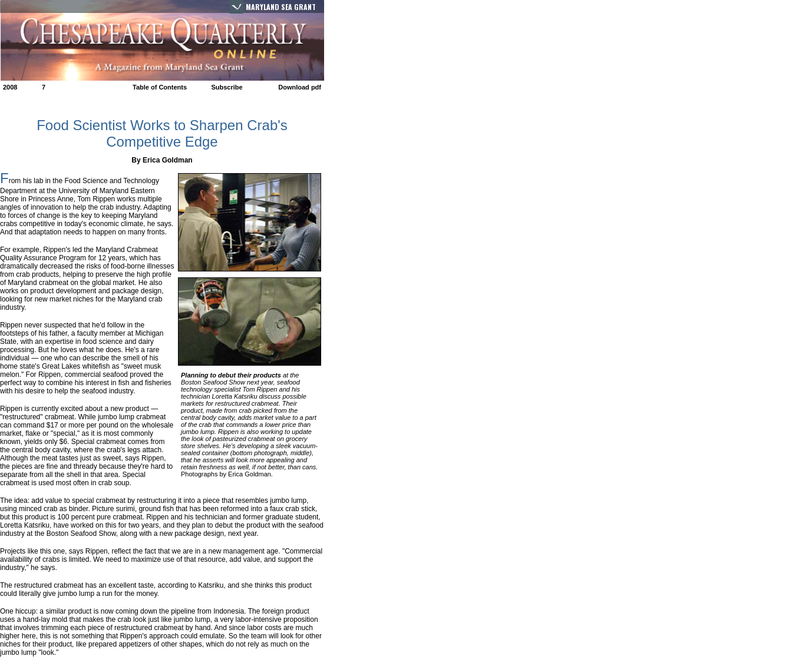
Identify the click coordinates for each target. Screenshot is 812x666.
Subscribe (227, 87)
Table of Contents (160, 87)
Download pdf (300, 87)
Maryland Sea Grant (281, 7)
